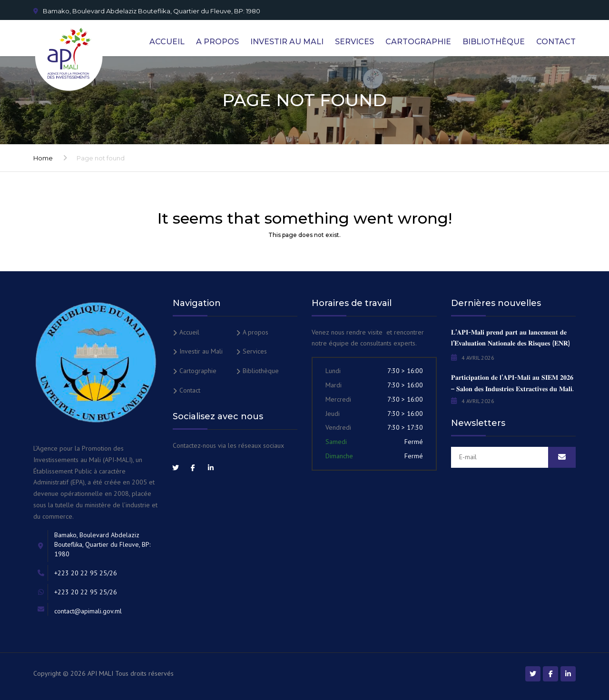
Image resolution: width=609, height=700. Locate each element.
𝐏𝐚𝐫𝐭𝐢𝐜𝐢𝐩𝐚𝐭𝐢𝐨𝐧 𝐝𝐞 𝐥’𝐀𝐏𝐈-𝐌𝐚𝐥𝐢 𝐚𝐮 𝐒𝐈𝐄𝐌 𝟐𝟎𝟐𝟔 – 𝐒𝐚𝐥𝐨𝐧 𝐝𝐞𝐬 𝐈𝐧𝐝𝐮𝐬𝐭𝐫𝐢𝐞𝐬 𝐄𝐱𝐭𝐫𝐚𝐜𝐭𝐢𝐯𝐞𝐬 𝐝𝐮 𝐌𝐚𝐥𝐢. (512, 383)
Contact (556, 42)
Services (354, 42)
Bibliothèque (494, 42)
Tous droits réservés (144, 673)
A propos (217, 42)
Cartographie (418, 42)
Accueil (167, 42)
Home (43, 158)
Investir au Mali (287, 42)
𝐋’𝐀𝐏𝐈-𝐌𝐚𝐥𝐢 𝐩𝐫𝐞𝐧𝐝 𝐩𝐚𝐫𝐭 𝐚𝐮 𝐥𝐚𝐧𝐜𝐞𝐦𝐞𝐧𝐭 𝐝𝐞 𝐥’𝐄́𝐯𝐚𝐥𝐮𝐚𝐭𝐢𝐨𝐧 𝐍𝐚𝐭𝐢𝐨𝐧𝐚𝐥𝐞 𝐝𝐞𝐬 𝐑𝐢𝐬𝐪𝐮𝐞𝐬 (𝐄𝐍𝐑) (511, 338)
